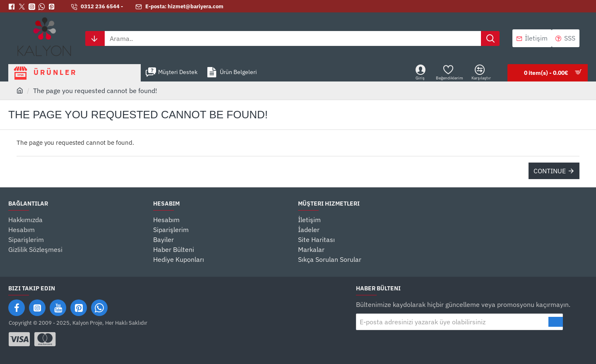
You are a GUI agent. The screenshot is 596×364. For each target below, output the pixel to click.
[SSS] (566, 38)
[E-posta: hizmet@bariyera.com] (179, 7)
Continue (550, 171)
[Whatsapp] (43, 7)
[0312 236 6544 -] (97, 7)
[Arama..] (490, 38)
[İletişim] (532, 38)
